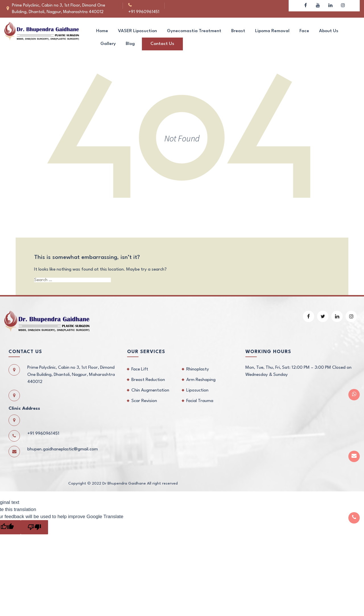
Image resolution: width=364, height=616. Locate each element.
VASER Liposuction (137, 31)
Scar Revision (144, 401)
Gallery (108, 44)
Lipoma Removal (272, 31)
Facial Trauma (200, 401)
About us (329, 31)
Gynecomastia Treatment (194, 31)
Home (102, 31)
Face (304, 31)
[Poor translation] (34, 527)
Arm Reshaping (201, 380)
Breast (238, 31)
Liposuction (197, 390)
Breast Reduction (148, 380)
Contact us (162, 44)
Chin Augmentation (150, 390)
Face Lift (140, 369)
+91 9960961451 (150, 6)
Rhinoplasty (198, 369)
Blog (130, 44)
